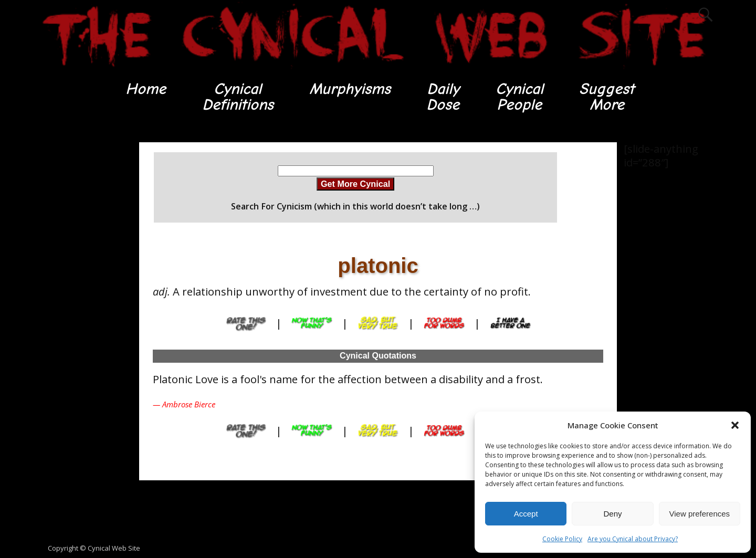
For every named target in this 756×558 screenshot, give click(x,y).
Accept (526, 514)
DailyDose (443, 97)
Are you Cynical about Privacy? (633, 539)
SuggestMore (607, 97)
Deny (612, 514)
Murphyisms (350, 89)
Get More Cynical (355, 184)
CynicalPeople (519, 97)
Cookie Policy (562, 539)
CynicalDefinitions (238, 97)
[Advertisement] (79, 300)
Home (146, 89)
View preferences (700, 514)
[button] (735, 425)
